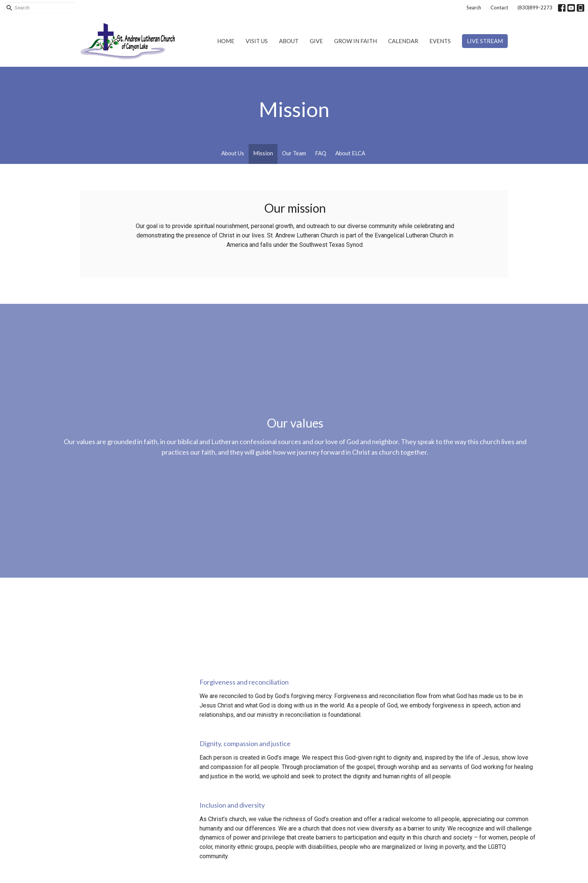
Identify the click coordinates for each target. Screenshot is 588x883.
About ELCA (350, 153)
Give (316, 41)
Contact (499, 8)
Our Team (294, 153)
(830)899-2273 (535, 8)
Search (474, 8)
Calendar (403, 41)
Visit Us (257, 41)
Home (226, 41)
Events (440, 41)
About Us (233, 153)
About (289, 41)
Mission (263, 153)
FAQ (321, 153)
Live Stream (485, 41)
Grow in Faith (355, 41)
